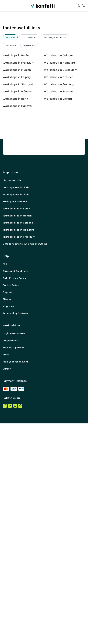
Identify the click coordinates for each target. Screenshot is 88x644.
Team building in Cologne (18, 480)
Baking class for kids (15, 459)
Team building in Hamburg (18, 487)
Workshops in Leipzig (17, 335)
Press (6, 612)
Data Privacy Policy (14, 536)
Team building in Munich (17, 473)
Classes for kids (12, 438)
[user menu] (78, 6)
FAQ (5, 522)
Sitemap (7, 557)
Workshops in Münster (17, 349)
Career (7, 626)
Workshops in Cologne (59, 313)
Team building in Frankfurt (19, 494)
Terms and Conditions (16, 529)
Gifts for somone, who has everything (25, 501)
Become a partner (13, 605)
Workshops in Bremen (58, 349)
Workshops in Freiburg (59, 342)
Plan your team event (15, 619)
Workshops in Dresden (59, 335)
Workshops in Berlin (16, 313)
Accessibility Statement (16, 571)
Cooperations (11, 598)
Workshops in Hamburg (59, 320)
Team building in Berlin (16, 466)
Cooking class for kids (16, 445)
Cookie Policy (11, 543)
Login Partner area (14, 591)
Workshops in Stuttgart (18, 342)
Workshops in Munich (17, 327)
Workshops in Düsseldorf (60, 327)
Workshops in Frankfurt (18, 320)
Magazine (8, 564)
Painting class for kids (16, 452)
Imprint (7, 550)
